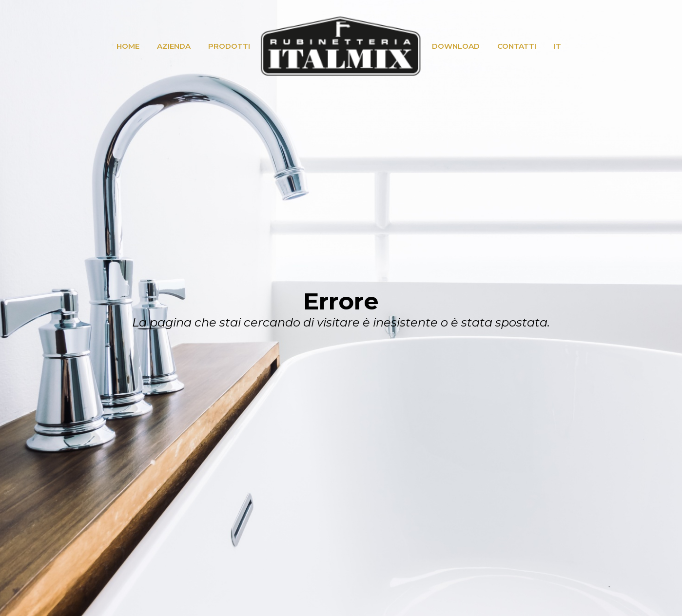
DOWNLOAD (456, 46)
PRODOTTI (229, 46)
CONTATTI (517, 46)
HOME (128, 46)
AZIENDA (174, 46)
